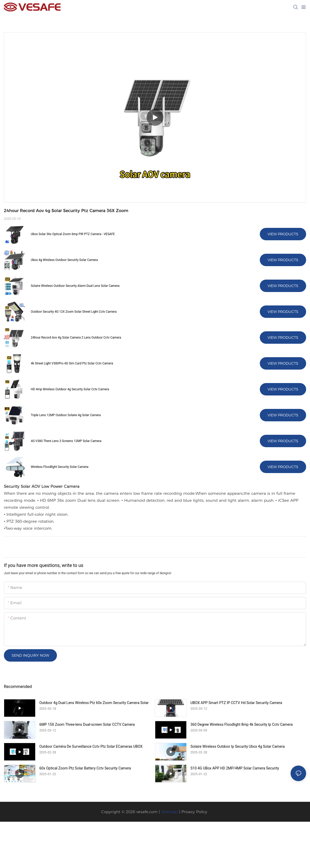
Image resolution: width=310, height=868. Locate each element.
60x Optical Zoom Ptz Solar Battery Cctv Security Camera (85, 768)
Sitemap (170, 812)
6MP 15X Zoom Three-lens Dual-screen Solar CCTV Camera (87, 724)
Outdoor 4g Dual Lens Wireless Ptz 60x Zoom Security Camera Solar (94, 703)
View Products (283, 234)
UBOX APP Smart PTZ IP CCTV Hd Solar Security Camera (236, 703)
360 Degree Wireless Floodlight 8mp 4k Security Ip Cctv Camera (242, 724)
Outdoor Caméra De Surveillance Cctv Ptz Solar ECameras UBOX (91, 746)
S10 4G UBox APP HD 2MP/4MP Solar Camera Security (235, 768)
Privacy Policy (194, 812)
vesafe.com (147, 812)
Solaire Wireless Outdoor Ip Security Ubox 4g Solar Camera (238, 746)
